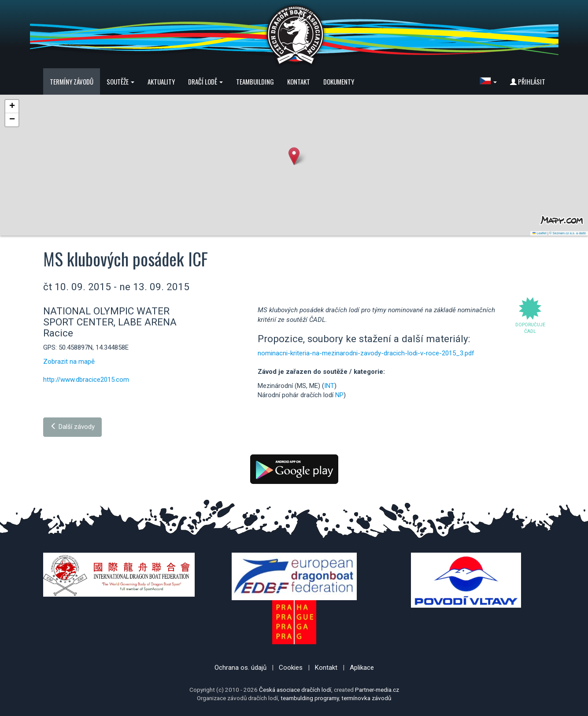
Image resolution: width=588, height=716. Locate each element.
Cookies (291, 668)
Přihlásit (528, 81)
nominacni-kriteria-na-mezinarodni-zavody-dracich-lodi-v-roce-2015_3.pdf (366, 353)
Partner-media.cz (377, 690)
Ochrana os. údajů (240, 668)
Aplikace (362, 668)
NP (339, 395)
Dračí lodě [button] (205, 81)
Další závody (72, 427)
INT (329, 386)
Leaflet (540, 233)
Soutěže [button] (120, 81)
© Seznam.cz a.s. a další (568, 233)
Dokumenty (339, 81)
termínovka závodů (366, 698)
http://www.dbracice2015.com (86, 380)
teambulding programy (310, 698)
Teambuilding (255, 81)
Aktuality (161, 81)
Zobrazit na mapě (69, 362)
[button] (488, 81)
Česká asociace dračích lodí (295, 690)
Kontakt (299, 81)
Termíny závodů (72, 81)
